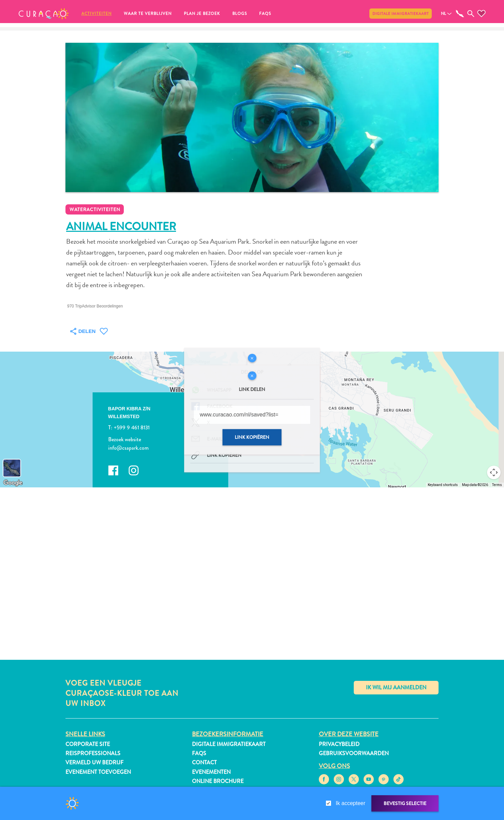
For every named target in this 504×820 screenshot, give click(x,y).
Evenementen (211, 772)
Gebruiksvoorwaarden (354, 753)
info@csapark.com (128, 448)
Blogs (240, 14)
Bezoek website (125, 439)
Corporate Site (88, 744)
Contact (204, 762)
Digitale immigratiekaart (401, 14)
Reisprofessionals (93, 753)
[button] (44, 14)
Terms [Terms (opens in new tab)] (497, 485)
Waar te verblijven (148, 14)
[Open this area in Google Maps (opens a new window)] (13, 483)
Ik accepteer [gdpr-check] (351, 803)
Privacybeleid (339, 744)
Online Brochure (218, 781)
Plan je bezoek (202, 14)
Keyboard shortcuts (443, 485)
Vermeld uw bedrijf (94, 762)
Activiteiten (96, 14)
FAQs (265, 14)
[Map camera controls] (494, 472)
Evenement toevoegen (98, 772)
